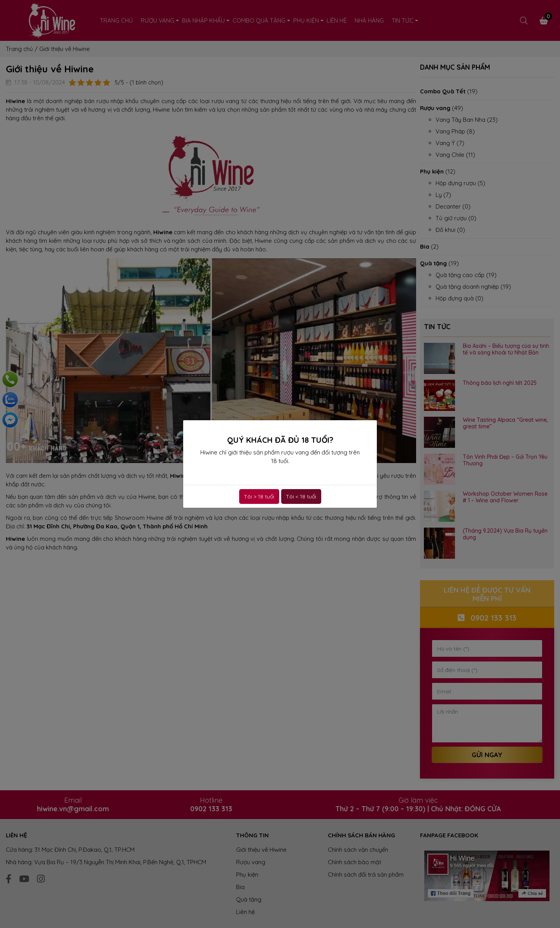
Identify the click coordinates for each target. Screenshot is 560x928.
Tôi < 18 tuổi (301, 496)
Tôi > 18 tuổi (259, 496)
